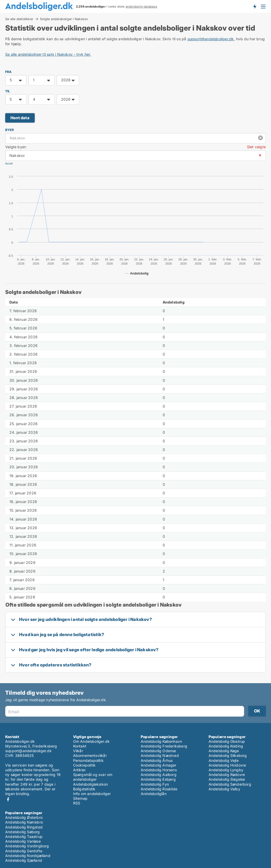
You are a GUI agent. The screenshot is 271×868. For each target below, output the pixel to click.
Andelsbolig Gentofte (24, 851)
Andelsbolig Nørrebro (24, 822)
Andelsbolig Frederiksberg (164, 746)
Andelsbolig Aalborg (159, 775)
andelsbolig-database (141, 7)
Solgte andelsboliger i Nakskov (64, 19)
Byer (10, 130)
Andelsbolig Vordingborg (27, 846)
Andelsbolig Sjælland (24, 860)
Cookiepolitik (84, 765)
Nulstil (9, 164)
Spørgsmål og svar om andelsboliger (93, 777)
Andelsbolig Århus (157, 760)
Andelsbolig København (161, 741)
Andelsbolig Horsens (159, 770)
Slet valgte (256, 147)
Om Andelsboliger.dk (92, 741)
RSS (77, 803)
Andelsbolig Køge (224, 751)
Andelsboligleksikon (91, 784)
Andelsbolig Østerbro (24, 817)
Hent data (20, 118)
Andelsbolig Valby (224, 789)
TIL (8, 91)
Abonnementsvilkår (90, 755)
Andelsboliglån (154, 794)
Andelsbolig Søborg (23, 832)
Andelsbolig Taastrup (24, 836)
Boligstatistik (84, 789)
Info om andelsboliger (92, 794)
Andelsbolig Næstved (160, 755)
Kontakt (80, 746)
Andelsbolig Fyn (155, 784)
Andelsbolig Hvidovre (227, 765)
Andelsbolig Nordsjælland (28, 856)
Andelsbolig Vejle (224, 760)
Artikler (79, 770)
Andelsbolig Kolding (226, 746)
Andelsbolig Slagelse (227, 779)
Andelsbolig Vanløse (23, 841)
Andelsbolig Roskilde (159, 789)
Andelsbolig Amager (159, 765)
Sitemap (80, 798)
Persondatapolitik (88, 760)
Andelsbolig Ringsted (24, 827)
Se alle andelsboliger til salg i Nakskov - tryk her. (48, 54)
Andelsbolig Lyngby (226, 770)
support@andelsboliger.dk (211, 39)
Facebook (8, 799)
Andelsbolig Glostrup (227, 741)
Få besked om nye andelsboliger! (255, 6)
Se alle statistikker (19, 19)
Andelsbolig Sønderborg (230, 784)
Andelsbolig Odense (158, 751)
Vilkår (78, 751)
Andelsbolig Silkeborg (228, 755)
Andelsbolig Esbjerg (158, 779)
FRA (8, 72)
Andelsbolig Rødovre (227, 775)
